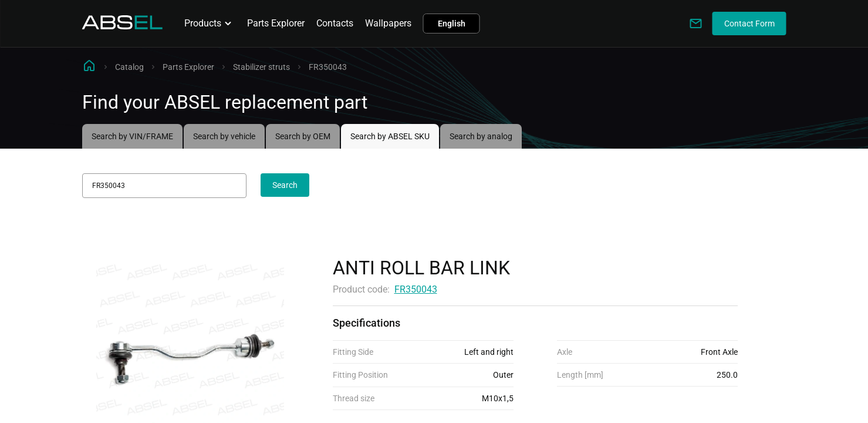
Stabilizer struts (261, 67)
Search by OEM (303, 136)
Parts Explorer (276, 23)
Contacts (335, 23)
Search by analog (481, 136)
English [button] (452, 23)
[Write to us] (696, 23)
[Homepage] (123, 26)
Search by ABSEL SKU (390, 136)
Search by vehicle (224, 136)
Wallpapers (388, 23)
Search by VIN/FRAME (132, 136)
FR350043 (416, 289)
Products (210, 23)
